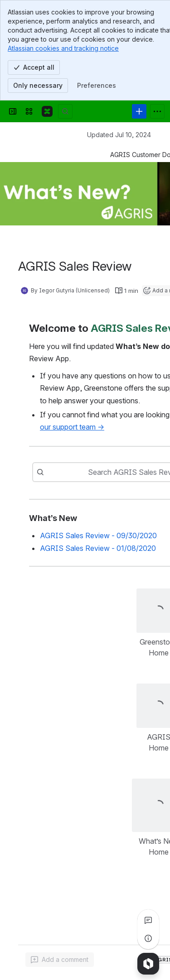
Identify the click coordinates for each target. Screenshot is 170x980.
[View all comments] (148, 920)
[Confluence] (47, 111)
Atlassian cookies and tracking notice (63, 48)
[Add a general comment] (60, 960)
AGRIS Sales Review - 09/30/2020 (98, 535)
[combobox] (66, 472)
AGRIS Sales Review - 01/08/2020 (98, 548)
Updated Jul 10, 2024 (119, 135)
